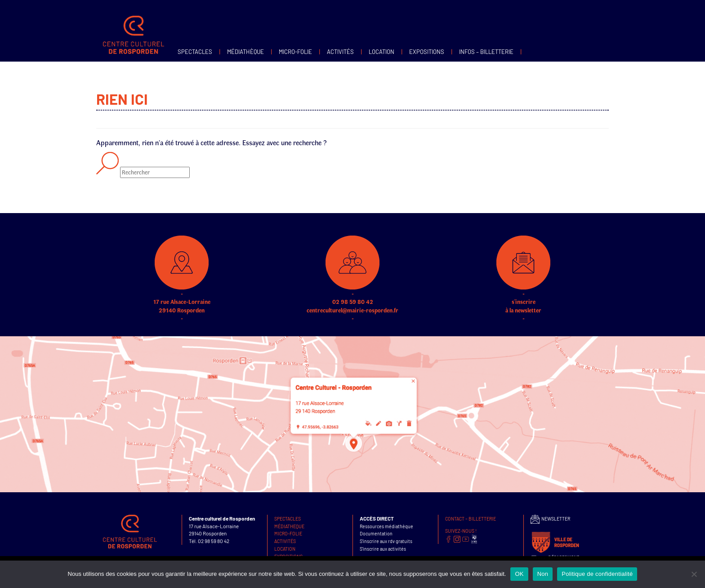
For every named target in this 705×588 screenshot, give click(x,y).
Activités (340, 52)
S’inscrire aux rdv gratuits (386, 541)
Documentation (376, 533)
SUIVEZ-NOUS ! (461, 531)
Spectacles (195, 52)
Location (382, 52)
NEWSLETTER (550, 519)
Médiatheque (289, 526)
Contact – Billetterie (471, 519)
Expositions (427, 52)
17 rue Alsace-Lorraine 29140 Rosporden (182, 290)
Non (543, 574)
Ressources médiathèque (386, 526)
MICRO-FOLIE (295, 52)
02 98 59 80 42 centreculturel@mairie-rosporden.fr (352, 290)
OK (519, 574)
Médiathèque (245, 52)
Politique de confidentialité (597, 574)
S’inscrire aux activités (383, 549)
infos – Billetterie (486, 52)
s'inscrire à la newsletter (523, 290)
